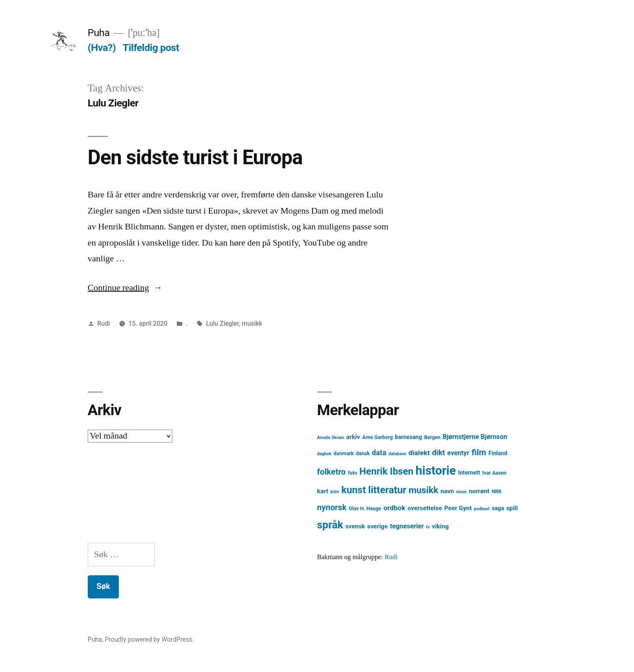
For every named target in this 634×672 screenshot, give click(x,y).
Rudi (104, 323)
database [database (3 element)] (397, 454)
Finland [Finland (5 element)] (498, 453)
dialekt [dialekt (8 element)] (419, 453)
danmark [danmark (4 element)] (344, 453)
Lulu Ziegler (223, 323)
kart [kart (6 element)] (323, 491)
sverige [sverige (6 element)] (377, 526)
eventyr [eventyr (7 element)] (458, 453)
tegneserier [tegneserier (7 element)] (407, 526)
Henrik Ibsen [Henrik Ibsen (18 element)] (387, 471)
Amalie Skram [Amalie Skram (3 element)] (331, 438)
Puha (99, 33)
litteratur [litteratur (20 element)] (387, 490)
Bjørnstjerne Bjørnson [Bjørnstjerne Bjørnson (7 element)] (475, 437)
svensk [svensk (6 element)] (355, 526)
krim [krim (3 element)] (335, 492)
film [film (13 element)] (479, 452)
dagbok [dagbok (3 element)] (324, 454)
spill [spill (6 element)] (512, 508)
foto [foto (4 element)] (353, 473)
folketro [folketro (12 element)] (331, 472)
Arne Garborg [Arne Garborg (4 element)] (378, 437)
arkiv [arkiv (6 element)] (353, 437)
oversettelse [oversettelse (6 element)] (425, 508)
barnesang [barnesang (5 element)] (409, 437)
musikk (252, 323)
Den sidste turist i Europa (195, 157)
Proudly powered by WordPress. (149, 639)
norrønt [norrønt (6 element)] (479, 491)
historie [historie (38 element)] (436, 471)
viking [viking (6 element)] (440, 526)
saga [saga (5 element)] (498, 508)
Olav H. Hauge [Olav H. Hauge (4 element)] (365, 508)
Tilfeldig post (151, 48)
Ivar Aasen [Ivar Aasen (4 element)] (495, 473)
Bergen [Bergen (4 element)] (432, 437)
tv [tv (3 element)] (428, 527)
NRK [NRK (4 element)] (497, 491)
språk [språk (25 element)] (330, 525)
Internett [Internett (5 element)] (469, 473)
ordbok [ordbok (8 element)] (394, 508)
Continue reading (125, 288)
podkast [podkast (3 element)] (482, 509)
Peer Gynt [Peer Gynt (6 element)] (458, 508)
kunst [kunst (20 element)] (354, 490)
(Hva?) (102, 48)
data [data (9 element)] (379, 453)
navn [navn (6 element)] (447, 491)
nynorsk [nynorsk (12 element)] (332, 507)
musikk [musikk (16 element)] (423, 490)
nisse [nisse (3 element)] (461, 492)
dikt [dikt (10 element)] (438, 453)
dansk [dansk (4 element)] (363, 453)
